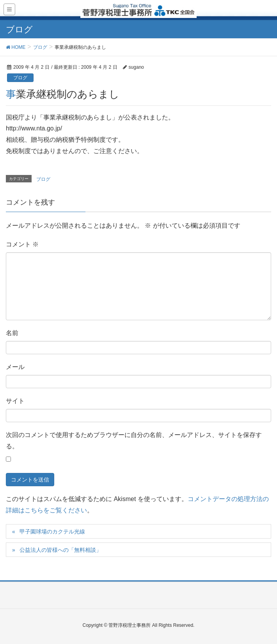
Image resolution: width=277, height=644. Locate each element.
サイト (15, 401)
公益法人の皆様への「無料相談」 (60, 550)
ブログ (20, 78)
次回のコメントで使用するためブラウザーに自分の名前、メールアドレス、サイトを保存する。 (134, 441)
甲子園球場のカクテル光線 (52, 532)
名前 (12, 333)
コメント (22, 244)
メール (15, 367)
